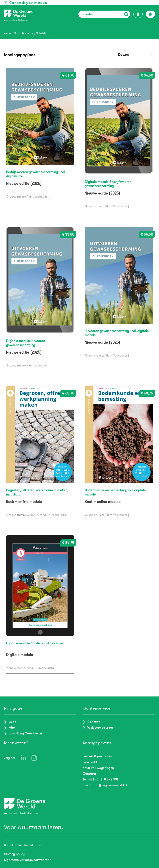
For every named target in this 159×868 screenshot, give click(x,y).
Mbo (16, 33)
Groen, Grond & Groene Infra (47, 515)
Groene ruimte (16, 197)
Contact (94, 722)
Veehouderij (42, 197)
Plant (30, 197)
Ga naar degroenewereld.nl (28, 3)
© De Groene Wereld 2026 (23, 845)
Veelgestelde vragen (101, 727)
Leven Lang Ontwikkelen (36, 33)
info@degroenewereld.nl (110, 785)
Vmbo (7, 33)
